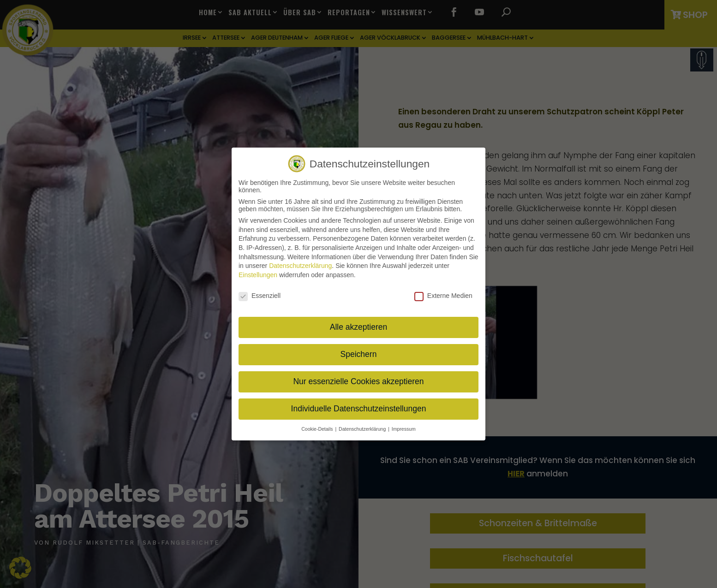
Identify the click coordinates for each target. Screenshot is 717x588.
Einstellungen (258, 271)
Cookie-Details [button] (318, 425)
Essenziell (260, 291)
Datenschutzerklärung (300, 262)
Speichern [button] (359, 350)
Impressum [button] (404, 425)
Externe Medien (443, 291)
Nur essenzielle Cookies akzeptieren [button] (358, 378)
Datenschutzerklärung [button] (363, 425)
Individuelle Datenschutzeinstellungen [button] (359, 405)
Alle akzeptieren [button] (359, 323)
